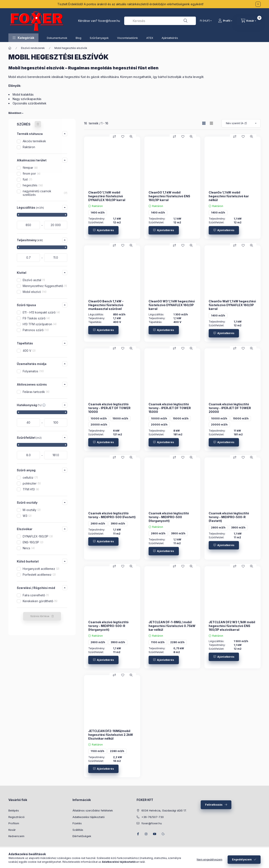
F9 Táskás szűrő (36, 318)
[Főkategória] (10, 48)
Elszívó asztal (34, 280)
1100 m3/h (158, 642)
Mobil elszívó (35, 292)
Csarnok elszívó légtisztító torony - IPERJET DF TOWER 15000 (170, 408)
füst (27, 179)
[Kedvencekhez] (123, 137)
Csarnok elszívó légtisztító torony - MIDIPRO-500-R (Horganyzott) (108, 626)
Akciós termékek (34, 141)
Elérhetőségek (82, 836)
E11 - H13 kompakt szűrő (41, 312)
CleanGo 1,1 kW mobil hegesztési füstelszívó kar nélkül (229, 196)
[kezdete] (28, 225)
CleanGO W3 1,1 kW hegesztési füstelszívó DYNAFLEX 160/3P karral (172, 305)
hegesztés (33, 185)
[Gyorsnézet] (131, 137)
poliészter (32, 483)
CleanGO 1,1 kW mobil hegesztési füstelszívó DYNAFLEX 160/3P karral (107, 196)
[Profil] (225, 21)
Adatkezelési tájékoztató (89, 817)
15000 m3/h (120, 418)
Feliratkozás (214, 805)
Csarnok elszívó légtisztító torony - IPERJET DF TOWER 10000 (109, 408)
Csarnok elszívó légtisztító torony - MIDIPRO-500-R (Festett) (229, 517)
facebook (138, 834)
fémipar (30, 168)
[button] (23, 38)
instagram (146, 834)
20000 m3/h (99, 425)
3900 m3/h (118, 524)
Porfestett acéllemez (39, 575)
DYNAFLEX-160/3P (38, 536)
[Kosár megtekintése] (249, 21)
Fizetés (77, 823)
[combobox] (160, 21)
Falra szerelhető (36, 595)
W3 (27, 516)
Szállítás (78, 830)
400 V (29, 351)
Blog (78, 38)
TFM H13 (31, 489)
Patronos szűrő (36, 330)
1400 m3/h (98, 213)
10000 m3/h (99, 418)
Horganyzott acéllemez (41, 569)
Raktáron (29, 147)
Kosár (12, 830)
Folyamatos (33, 371)
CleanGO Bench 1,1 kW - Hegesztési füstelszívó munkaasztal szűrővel (106, 305)
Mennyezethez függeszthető (45, 286)
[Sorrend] (241, 123)
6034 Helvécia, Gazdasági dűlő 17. (164, 810)
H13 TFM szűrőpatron (40, 324)
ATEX (150, 38)
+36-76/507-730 (153, 817)
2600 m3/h (98, 524)
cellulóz (30, 477)
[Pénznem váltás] (205, 21)
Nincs (29, 548)
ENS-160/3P (33, 542)
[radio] (211, 123)
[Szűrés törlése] (38, 124)
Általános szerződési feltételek (93, 810)
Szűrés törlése (40, 616)
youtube (155, 834)
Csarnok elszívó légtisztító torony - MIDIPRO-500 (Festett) (112, 515)
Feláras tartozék (36, 392)
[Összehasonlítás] (114, 137)
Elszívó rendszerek (33, 48)
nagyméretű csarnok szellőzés (45, 193)
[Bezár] (258, 4)
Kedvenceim (16, 836)
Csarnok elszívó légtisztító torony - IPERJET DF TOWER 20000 (230, 408)
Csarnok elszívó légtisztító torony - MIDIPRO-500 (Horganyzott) (169, 517)
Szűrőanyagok (99, 38)
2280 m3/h (177, 642)
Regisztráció (16, 817)
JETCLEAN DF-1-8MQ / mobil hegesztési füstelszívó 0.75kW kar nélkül (172, 626)
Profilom (14, 823)
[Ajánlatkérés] (103, 230)
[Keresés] (186, 21)
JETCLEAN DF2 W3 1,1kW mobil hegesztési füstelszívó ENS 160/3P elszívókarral (232, 626)
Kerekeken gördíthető (40, 601)
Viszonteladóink (127, 38)
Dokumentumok (57, 38)
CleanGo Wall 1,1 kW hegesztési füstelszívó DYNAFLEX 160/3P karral (232, 305)
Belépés (14, 810)
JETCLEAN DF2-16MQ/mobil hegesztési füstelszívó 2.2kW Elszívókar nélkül (111, 735)
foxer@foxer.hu (109, 21)
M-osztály (32, 510)
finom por (32, 173)
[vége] (56, 225)
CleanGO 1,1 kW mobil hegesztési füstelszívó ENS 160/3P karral (169, 196)
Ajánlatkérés (170, 38)
